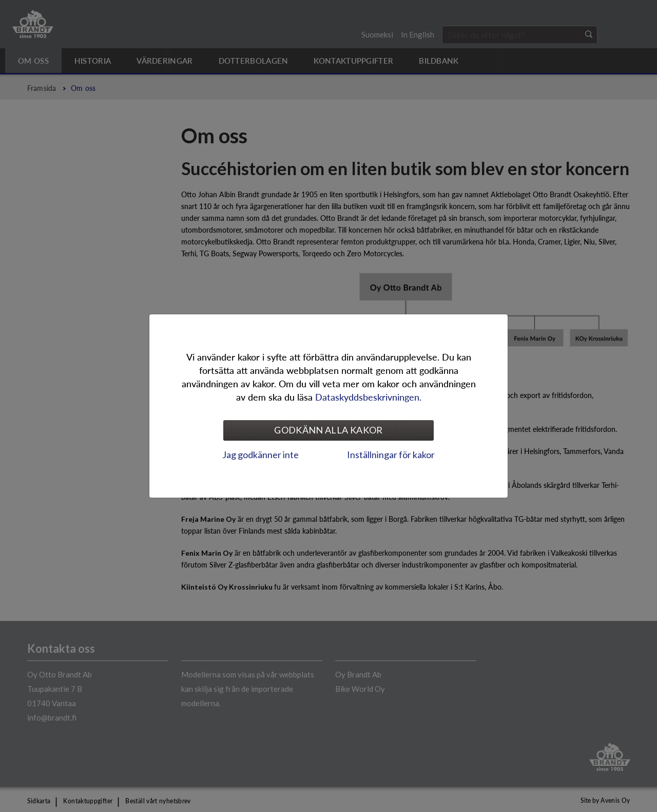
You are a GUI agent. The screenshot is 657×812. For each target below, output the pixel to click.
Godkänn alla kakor (328, 430)
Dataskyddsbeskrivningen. (368, 397)
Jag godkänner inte (260, 455)
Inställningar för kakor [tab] (391, 455)
